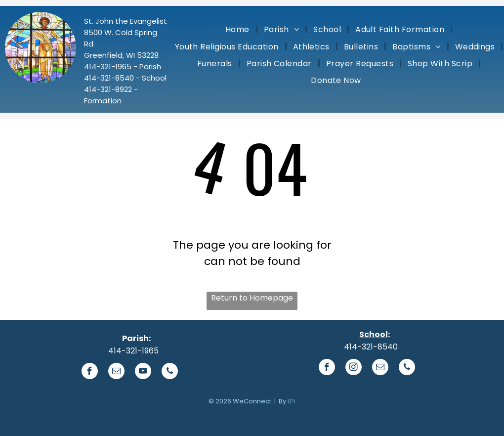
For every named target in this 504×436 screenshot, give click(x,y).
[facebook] (90, 372)
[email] (116, 372)
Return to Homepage (252, 298)
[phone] (170, 372)
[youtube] (143, 372)
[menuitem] (239, 29)
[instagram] (354, 368)
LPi (292, 401)
